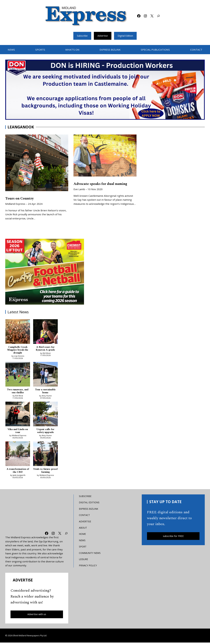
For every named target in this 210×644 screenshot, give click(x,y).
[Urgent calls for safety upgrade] (45, 415)
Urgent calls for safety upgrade (45, 432)
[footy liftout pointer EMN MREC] (45, 272)
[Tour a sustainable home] (45, 375)
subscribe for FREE (173, 537)
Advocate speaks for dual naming (102, 184)
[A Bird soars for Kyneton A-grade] (45, 332)
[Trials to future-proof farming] (45, 455)
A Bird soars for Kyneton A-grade (45, 349)
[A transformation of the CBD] (18, 455)
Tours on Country (20, 199)
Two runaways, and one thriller (18, 392)
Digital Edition (127, 36)
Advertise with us (37, 616)
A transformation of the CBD (18, 472)
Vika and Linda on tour (18, 432)
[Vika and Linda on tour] (18, 415)
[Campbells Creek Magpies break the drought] (18, 332)
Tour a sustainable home (45, 392)
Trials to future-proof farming (45, 472)
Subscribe (81, 36)
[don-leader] (105, 90)
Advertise (103, 36)
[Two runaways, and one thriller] (18, 375)
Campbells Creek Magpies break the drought (18, 350)
